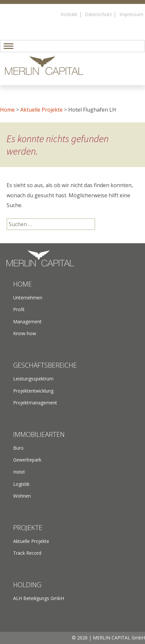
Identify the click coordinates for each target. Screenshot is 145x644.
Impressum (131, 14)
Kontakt (69, 14)
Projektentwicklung (33, 391)
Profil (19, 309)
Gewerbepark (27, 460)
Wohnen (22, 496)
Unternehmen (28, 298)
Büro (18, 448)
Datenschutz (98, 14)
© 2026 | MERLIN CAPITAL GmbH (108, 638)
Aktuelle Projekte (41, 110)
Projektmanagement (35, 403)
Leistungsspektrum (33, 379)
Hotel (19, 472)
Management (27, 322)
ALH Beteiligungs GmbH (39, 598)
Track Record (27, 553)
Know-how (25, 333)
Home (7, 110)
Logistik (21, 484)
